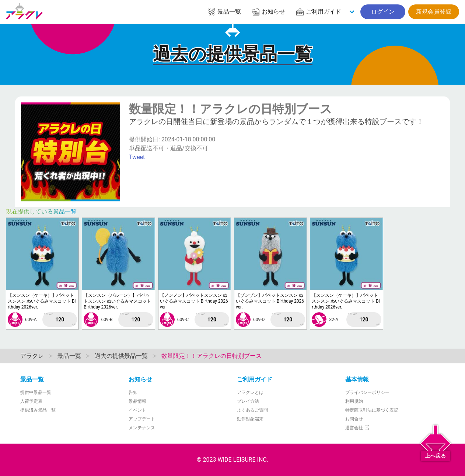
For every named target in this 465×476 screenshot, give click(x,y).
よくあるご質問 (252, 410)
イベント (137, 410)
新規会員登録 (434, 12)
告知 (133, 392)
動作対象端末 (250, 419)
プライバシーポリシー (367, 392)
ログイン (383, 12)
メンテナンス (142, 428)
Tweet (137, 157)
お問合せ (354, 419)
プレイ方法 (248, 401)
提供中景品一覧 (36, 392)
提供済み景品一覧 (38, 410)
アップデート (142, 419)
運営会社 (358, 428)
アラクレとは (250, 392)
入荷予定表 (31, 401)
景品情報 (137, 401)
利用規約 (354, 401)
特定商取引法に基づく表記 (372, 410)
